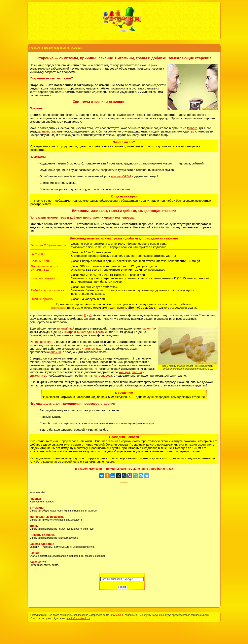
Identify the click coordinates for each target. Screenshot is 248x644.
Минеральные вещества (47, 517)
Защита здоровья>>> (57, 48)
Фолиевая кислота (42, 342)
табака (193, 128)
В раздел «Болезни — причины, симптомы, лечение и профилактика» (124, 469)
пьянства (49, 131)
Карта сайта (38, 562)
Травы (34, 526)
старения (209, 118)
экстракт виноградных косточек (86, 332)
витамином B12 (91, 349)
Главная (35, 499)
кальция (125, 372)
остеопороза (103, 375)
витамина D (38, 375)
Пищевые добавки (43, 535)
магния (137, 372)
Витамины (37, 508)
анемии (56, 352)
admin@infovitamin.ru (78, 618)
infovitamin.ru (117, 615)
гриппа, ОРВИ (121, 176)
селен (147, 328)
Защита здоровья (42, 544)
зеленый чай (66, 328)
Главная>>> (36, 48)
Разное (34, 553)
